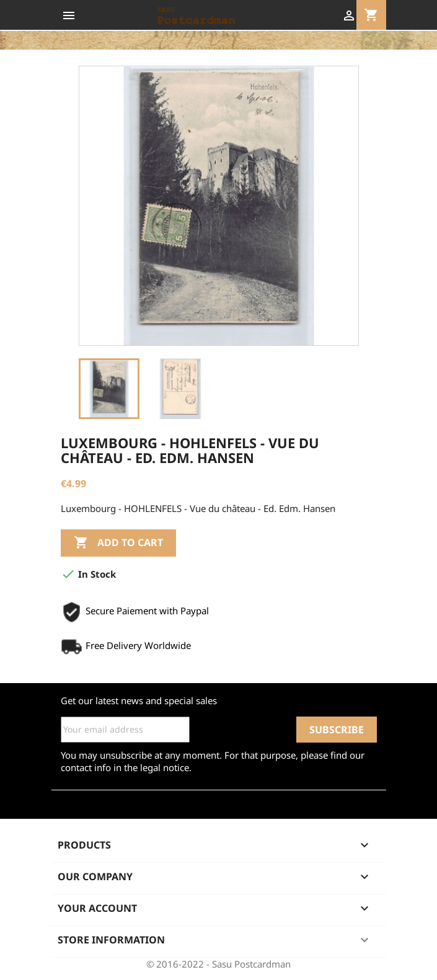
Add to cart (118, 543)
